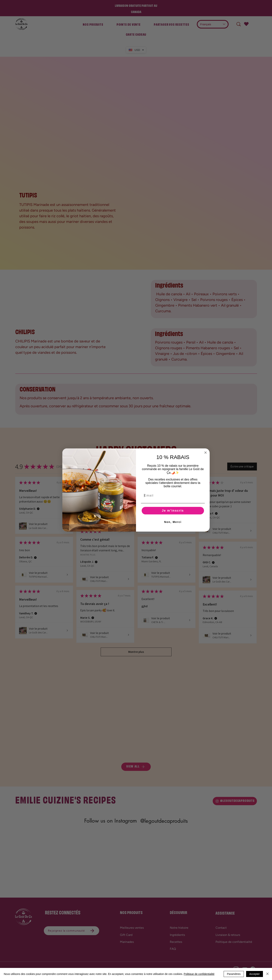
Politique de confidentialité (199, 974)
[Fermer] (267, 974)
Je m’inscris (173, 511)
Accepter (255, 974)
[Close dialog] (206, 453)
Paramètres (234, 974)
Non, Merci (173, 522)
